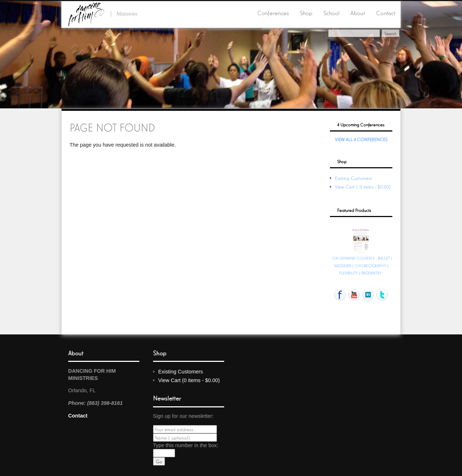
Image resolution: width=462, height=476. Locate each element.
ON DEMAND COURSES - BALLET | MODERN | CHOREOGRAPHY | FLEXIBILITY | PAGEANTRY (362, 265)
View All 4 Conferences (361, 139)
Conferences (273, 13)
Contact (386, 13)
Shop (306, 13)
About (358, 13)
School (332, 13)
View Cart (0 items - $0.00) (363, 187)
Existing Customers (353, 178)
